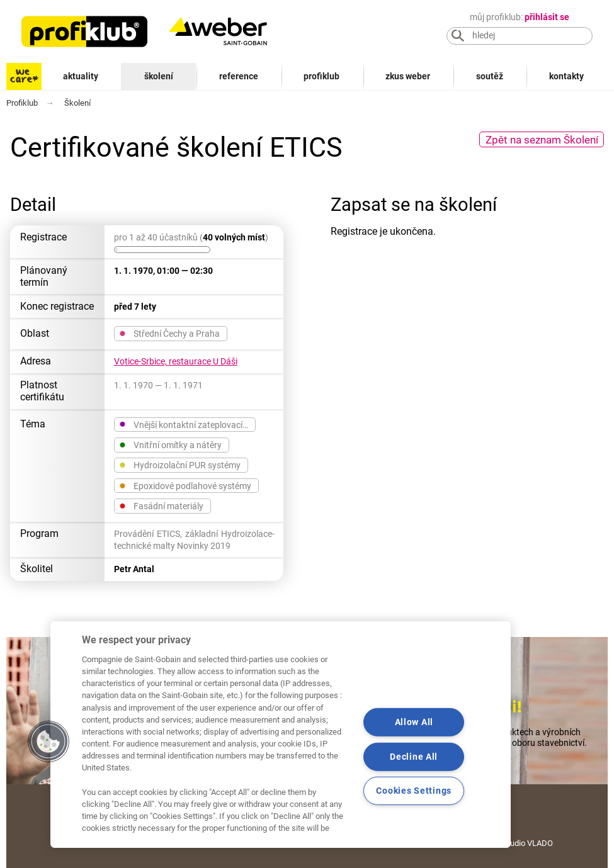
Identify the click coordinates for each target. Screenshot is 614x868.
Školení (159, 76)
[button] (48, 741)
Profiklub (321, 76)
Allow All (414, 722)
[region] (281, 735)
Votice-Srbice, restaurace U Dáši (176, 361)
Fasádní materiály (161, 505)
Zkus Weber (408, 76)
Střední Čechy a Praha (169, 333)
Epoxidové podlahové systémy (185, 485)
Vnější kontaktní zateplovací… (184, 424)
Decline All (414, 757)
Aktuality (81, 76)
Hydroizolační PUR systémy (180, 465)
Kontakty (566, 76)
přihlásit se (547, 17)
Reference (239, 76)
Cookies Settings (414, 791)
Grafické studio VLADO (512, 843)
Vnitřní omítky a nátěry (170, 444)
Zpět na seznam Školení (542, 140)
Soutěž (490, 76)
